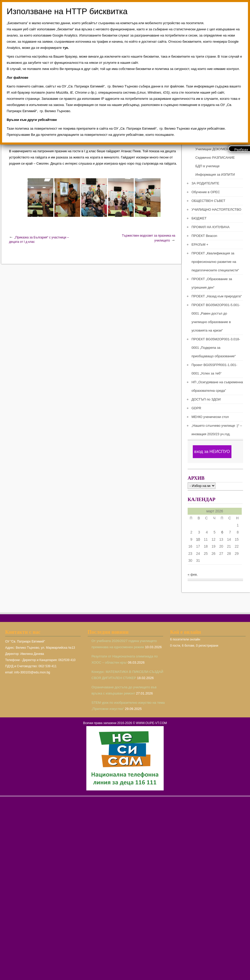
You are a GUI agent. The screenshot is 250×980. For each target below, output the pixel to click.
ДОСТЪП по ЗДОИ (206, 399)
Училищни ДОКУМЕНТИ (214, 149)
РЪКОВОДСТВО (208, 132)
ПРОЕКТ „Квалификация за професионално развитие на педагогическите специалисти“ (215, 262)
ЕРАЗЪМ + (200, 244)
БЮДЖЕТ (199, 218)
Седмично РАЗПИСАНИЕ (215, 158)
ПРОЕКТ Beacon (204, 236)
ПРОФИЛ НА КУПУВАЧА (211, 227)
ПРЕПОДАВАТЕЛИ (210, 141)
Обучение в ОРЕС (206, 192)
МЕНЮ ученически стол (210, 417)
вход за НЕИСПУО (212, 452)
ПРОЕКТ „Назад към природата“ (217, 296)
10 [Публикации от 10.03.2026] (198, 540)
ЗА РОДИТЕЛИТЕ (205, 183)
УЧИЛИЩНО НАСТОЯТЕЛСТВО (216, 210)
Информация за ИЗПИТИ (215, 175)
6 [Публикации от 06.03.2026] (222, 532)
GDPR (196, 408)
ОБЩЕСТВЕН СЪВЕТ (208, 201)
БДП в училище (207, 166)
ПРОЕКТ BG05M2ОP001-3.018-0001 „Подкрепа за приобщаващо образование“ (216, 348)
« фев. (193, 574)
